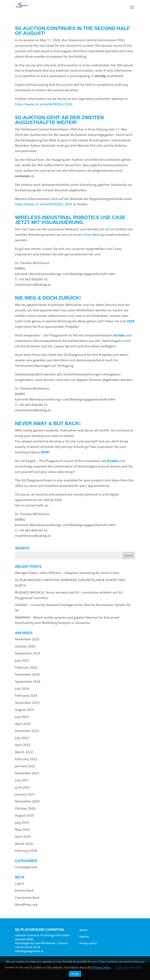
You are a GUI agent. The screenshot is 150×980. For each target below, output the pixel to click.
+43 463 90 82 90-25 (28, 947)
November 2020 (27, 801)
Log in (19, 883)
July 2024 (22, 688)
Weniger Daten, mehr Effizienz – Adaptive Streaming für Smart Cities (67, 573)
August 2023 (24, 710)
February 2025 (26, 667)
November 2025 (27, 639)
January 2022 (25, 766)
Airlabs (119, 335)
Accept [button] (75, 974)
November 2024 (27, 674)
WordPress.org (26, 905)
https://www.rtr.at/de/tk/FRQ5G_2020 (44, 104)
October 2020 (25, 808)
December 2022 (27, 731)
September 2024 (28, 682)
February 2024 (26, 695)
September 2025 (28, 653)
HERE (45, 452)
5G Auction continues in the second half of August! (72, 31)
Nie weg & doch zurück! (48, 298)
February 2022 (26, 759)
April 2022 (23, 745)
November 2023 (27, 703)
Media (83, 930)
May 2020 (22, 829)
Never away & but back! (48, 423)
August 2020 (24, 815)
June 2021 (23, 787)
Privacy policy (88, 943)
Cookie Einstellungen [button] (128, 967)
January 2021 (25, 794)
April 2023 (23, 724)
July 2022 (22, 738)
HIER (131, 321)
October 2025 (25, 646)
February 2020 (26, 851)
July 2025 (22, 660)
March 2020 (24, 844)
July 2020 (22, 823)
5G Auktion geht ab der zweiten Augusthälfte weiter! (59, 120)
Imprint (84, 937)
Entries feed (24, 890)
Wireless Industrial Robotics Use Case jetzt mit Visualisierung (70, 220)
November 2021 (27, 773)
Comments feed (27, 898)
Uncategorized (26, 867)
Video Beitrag (93, 235)
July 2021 (22, 780)
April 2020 (23, 836)
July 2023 (22, 717)
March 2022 (24, 752)
